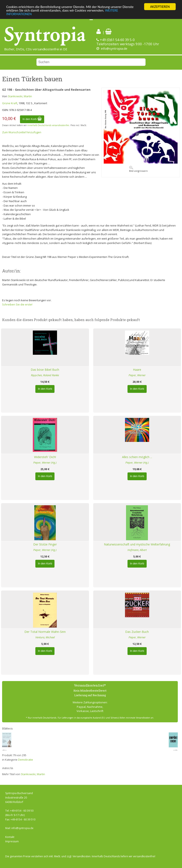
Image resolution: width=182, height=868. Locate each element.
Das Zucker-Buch (137, 632)
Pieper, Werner (137, 375)
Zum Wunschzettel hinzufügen (22, 132)
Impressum (12, 841)
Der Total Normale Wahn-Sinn (45, 632)
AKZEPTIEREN (160, 7)
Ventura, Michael (45, 637)
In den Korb (32, 119)
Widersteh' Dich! (45, 457)
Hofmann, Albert (137, 550)
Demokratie (26, 760)
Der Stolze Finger (45, 544)
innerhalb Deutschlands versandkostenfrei (48, 125)
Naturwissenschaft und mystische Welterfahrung (137, 544)
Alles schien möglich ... (137, 457)
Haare (137, 370)
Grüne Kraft (10, 103)
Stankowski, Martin (20, 96)
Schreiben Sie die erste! (17, 304)
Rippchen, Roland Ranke (45, 375)
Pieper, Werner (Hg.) (45, 463)
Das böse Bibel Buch (45, 370)
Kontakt (10, 837)
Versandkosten (82, 856)
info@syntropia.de (114, 48)
